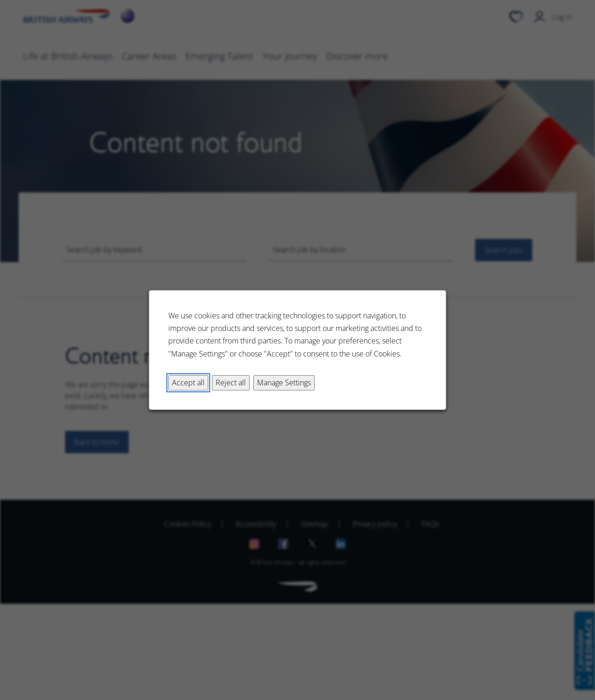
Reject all (231, 383)
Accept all (188, 383)
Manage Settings (284, 383)
